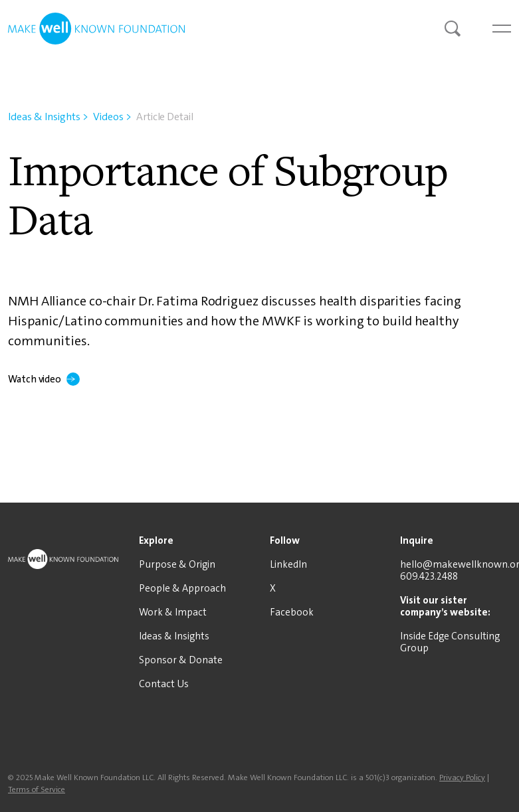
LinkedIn (288, 564)
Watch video (44, 379)
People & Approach (182, 588)
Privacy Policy (462, 777)
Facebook (292, 612)
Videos (112, 117)
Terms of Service (37, 789)
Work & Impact (173, 612)
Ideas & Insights (48, 117)
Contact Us (164, 684)
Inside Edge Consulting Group (450, 642)
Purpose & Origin (177, 564)
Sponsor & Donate (181, 660)
